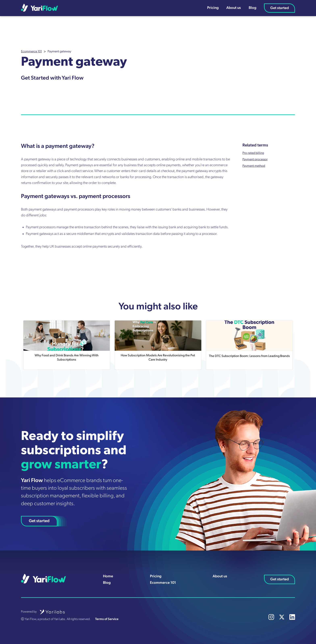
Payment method (254, 166)
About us (234, 8)
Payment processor (255, 160)
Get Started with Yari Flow (52, 78)
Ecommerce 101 (31, 52)
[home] (39, 8)
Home (108, 576)
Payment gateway (59, 52)
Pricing (213, 8)
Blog (253, 8)
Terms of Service (107, 619)
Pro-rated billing (253, 153)
